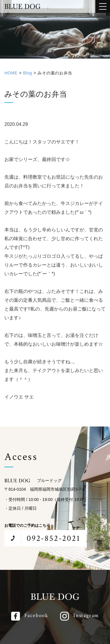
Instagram (86, 615)
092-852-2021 (54, 538)
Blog (28, 75)
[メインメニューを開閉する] (103, 6)
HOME (11, 75)
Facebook (36, 615)
